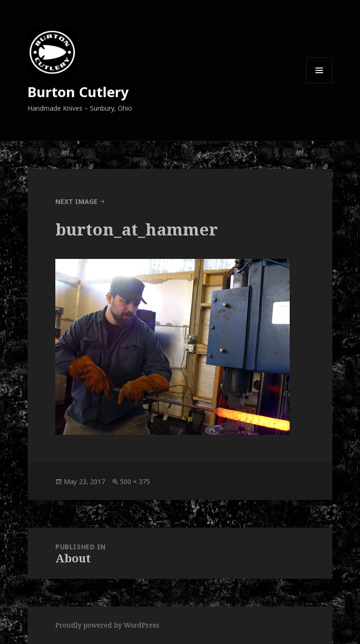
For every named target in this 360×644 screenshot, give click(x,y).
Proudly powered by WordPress (107, 625)
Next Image (76, 201)
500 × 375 (135, 481)
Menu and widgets (319, 83)
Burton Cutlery (78, 92)
